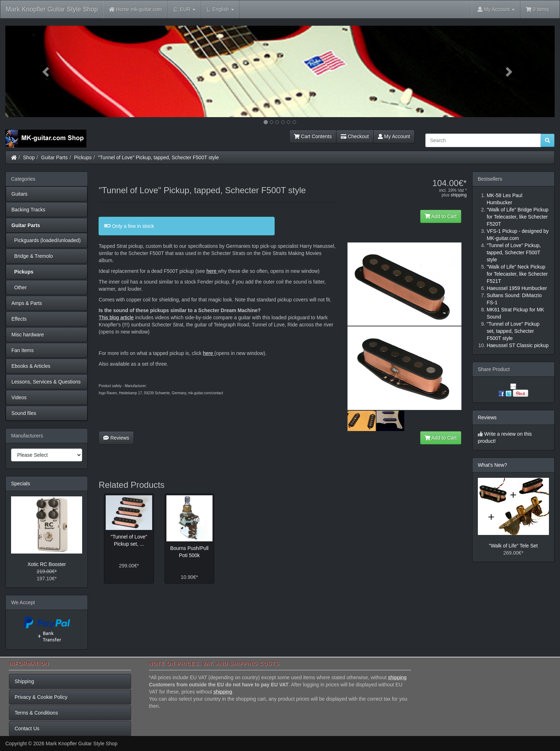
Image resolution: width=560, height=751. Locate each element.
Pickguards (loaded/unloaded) (46, 240)
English (220, 9)
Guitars (19, 194)
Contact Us (27, 729)
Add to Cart (441, 216)
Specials (21, 484)
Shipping (24, 681)
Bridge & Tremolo (32, 256)
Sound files (24, 413)
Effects (19, 319)
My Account (394, 136)
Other (19, 287)
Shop (29, 157)
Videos (19, 397)
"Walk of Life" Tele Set (513, 546)
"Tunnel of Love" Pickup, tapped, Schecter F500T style (158, 157)
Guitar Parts (54, 157)
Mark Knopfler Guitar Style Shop (52, 9)
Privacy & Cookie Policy (41, 697)
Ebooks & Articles (31, 366)
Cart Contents (313, 136)
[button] (47, 71)
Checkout (355, 136)
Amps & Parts (27, 303)
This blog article (116, 317)
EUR (184, 9)
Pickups (83, 157)
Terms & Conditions (36, 713)
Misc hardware (28, 335)
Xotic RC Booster (47, 564)
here (211, 271)
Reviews (116, 438)
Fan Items (22, 350)
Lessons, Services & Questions (46, 382)
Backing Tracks (28, 210)
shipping (459, 195)
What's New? (492, 465)
